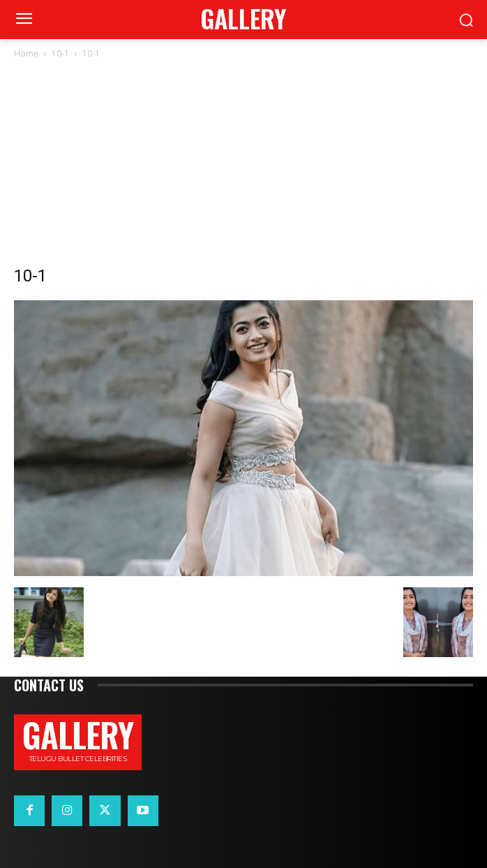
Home (26, 53)
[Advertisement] (244, 166)
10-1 (60, 53)
